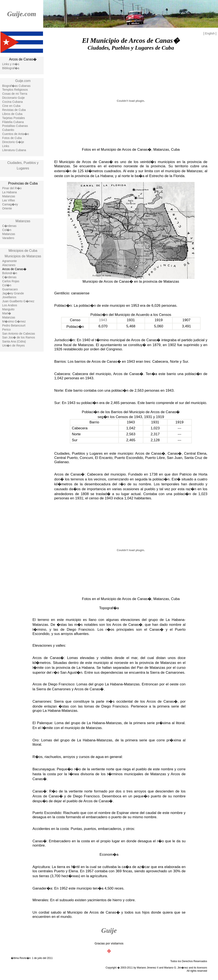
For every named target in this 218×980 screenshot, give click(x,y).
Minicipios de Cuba (23, 251)
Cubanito (8, 130)
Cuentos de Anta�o (15, 134)
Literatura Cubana (14, 150)
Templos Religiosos (15, 90)
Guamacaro (10, 289)
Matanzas (9, 196)
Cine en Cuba (11, 106)
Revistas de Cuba (14, 110)
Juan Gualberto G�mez (18, 301)
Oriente (7, 208)
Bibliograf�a (11, 68)
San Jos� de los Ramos (19, 337)
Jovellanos (9, 297)
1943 (103, 320)
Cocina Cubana (12, 102)
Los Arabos (10, 305)
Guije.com (22, 14)
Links (6, 146)
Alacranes (9, 265)
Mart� (7, 313)
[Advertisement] (22, 423)
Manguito (8, 309)
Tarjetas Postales (14, 118)
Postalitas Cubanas (15, 126)
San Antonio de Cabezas (19, 334)
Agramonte (9, 261)
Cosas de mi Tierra (15, 94)
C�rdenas (9, 226)
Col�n (7, 230)
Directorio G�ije (13, 142)
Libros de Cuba (12, 114)
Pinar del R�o (12, 188)
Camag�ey (10, 204)
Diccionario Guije (13, 98)
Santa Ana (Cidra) (14, 341)
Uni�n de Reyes (13, 345)
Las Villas (9, 200)
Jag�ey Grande (13, 293)
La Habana (9, 192)
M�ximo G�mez (14, 321)
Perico (6, 330)
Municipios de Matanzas (23, 256)
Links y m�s (11, 64)
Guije (109, 930)
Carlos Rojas (11, 281)
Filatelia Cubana (13, 122)
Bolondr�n (10, 273)
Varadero (8, 238)
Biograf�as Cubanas (16, 86)
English (210, 33)
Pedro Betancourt (14, 325)
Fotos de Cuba (12, 138)
